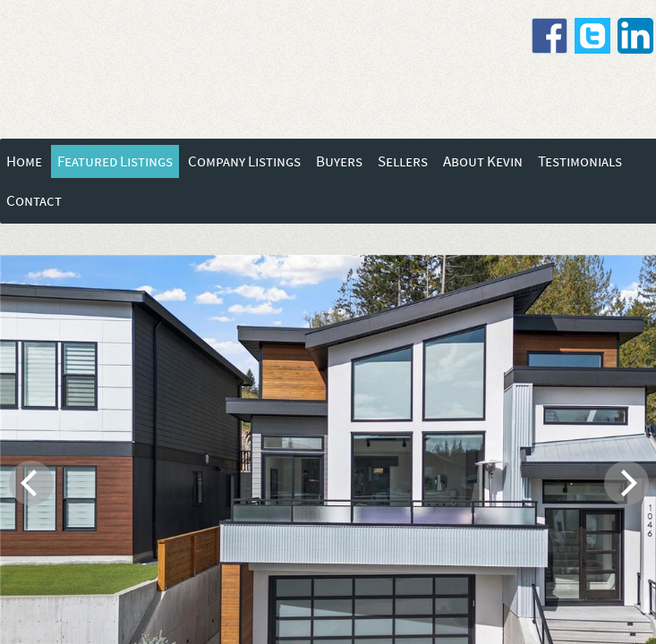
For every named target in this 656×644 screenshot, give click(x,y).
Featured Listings (115, 161)
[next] (626, 483)
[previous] (31, 483)
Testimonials (580, 161)
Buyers (339, 161)
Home (24, 161)
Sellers (403, 161)
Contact (34, 201)
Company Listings (244, 161)
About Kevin (483, 161)
